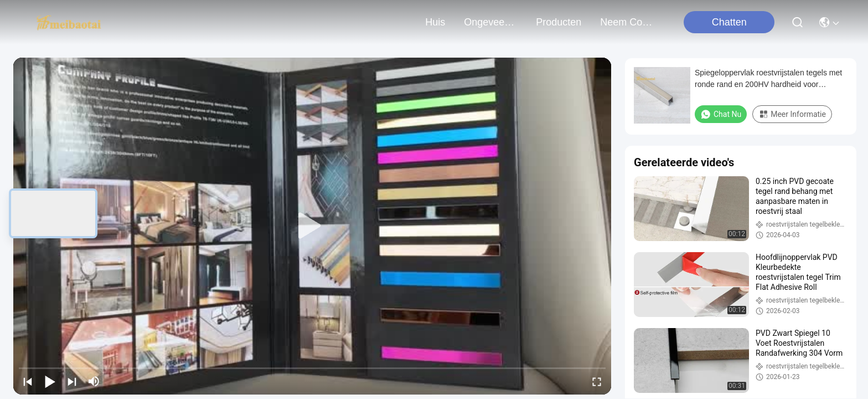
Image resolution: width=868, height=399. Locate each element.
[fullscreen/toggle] (597, 381)
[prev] (28, 381)
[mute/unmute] (94, 381)
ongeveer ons (490, 22)
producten (559, 22)
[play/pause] (50, 381)
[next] (72, 381)
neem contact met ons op (627, 22)
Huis (435, 22)
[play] (312, 226)
